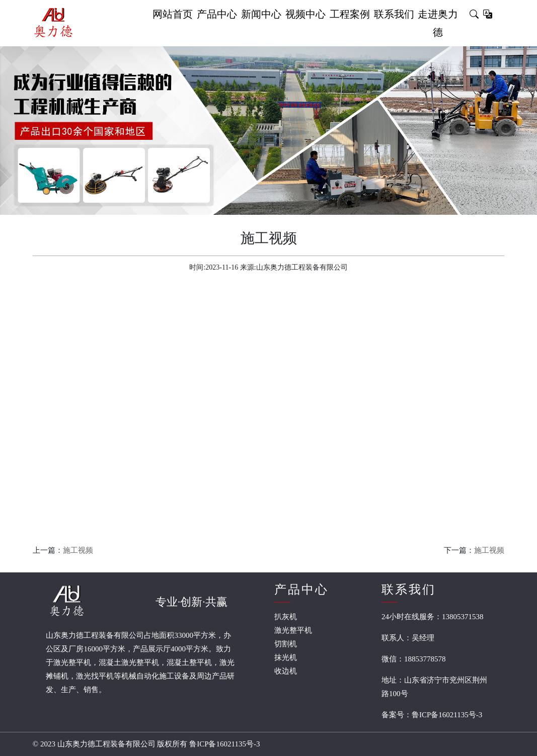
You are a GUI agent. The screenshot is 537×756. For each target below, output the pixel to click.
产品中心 (217, 14)
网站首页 (173, 14)
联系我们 (394, 14)
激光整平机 (293, 630)
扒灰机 (286, 617)
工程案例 (350, 14)
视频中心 (305, 14)
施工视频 (78, 550)
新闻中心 (261, 14)
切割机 (286, 644)
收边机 (286, 671)
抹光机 (286, 657)
